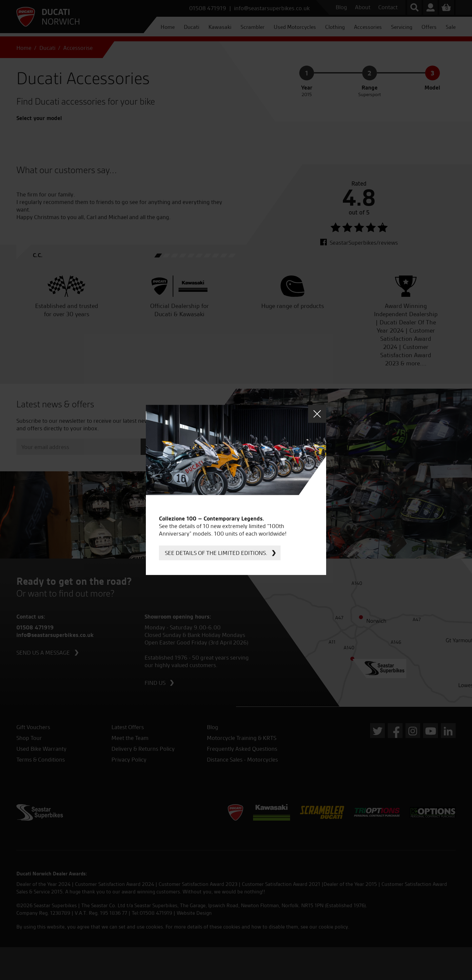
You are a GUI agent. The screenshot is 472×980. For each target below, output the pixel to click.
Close (317, 414)
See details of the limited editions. (216, 553)
